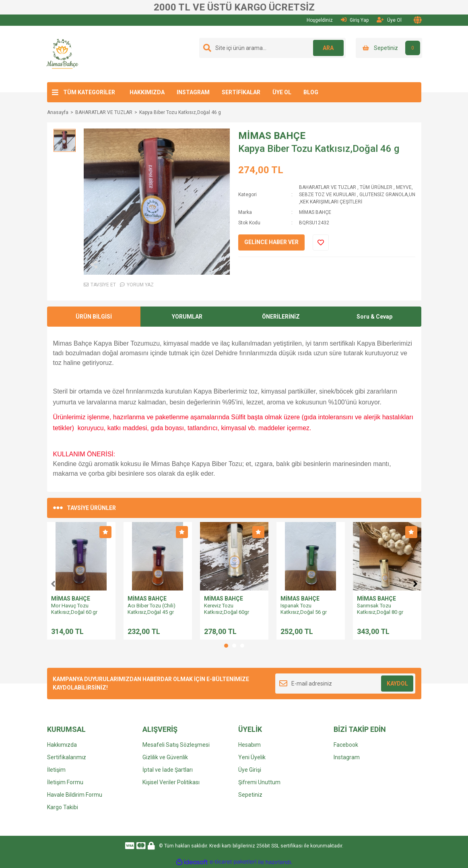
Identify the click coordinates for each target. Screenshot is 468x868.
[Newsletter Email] (345, 684)
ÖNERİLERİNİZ (281, 317)
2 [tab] (234, 646)
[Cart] (389, 48)
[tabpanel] (81, 581)
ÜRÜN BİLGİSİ (94, 317)
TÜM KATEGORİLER (89, 92)
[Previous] (53, 583)
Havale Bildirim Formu (75, 795)
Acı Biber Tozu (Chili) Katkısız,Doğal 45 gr (152, 609)
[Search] (272, 48)
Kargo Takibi (63, 807)
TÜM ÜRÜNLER (376, 187)
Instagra (344, 757)
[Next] (415, 583)
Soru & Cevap (374, 317)
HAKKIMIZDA (147, 92)
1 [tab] (226, 646)
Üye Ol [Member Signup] (389, 20)
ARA (327, 48)
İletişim (56, 770)
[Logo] (62, 54)
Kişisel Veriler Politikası (171, 782)
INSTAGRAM (193, 92)
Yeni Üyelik (252, 757)
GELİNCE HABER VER (271, 242)
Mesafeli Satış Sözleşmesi (176, 745)
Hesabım (249, 745)
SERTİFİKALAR (241, 92)
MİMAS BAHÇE (272, 136)
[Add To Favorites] (321, 242)
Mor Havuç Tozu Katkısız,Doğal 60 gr (74, 609)
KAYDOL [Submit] (397, 684)
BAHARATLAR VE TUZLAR (328, 187)
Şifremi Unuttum (259, 782)
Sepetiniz (250, 795)
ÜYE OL (282, 92)
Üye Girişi (250, 770)
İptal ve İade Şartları (168, 770)
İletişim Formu (65, 782)
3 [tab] (242, 646)
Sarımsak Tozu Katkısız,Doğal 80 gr (380, 609)
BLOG (311, 92)
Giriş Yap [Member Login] (355, 20)
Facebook (346, 745)
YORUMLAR (187, 317)
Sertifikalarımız (67, 757)
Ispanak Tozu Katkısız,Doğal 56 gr (304, 609)
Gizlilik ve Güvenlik (165, 757)
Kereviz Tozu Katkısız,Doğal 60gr (227, 609)
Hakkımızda (62, 745)
